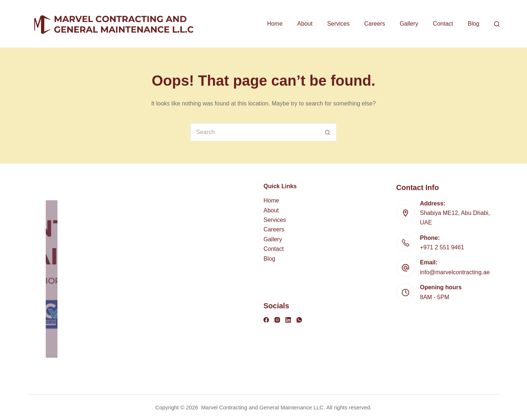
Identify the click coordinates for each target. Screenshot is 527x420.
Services (338, 24)
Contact (443, 24)
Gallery (409, 24)
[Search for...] (254, 132)
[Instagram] (277, 320)
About (305, 24)
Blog (474, 24)
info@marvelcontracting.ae (455, 272)
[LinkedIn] (288, 320)
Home (275, 24)
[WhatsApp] (299, 320)
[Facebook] (266, 320)
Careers (375, 24)
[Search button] (328, 132)
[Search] (497, 24)
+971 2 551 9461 (442, 247)
